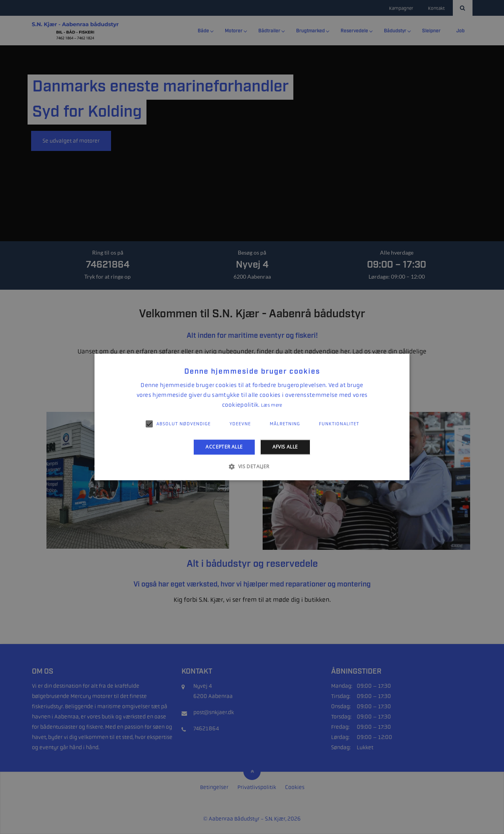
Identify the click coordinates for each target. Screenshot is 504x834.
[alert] (252, 417)
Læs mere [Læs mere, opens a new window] (271, 405)
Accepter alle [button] (224, 447)
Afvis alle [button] (285, 447)
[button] (252, 467)
